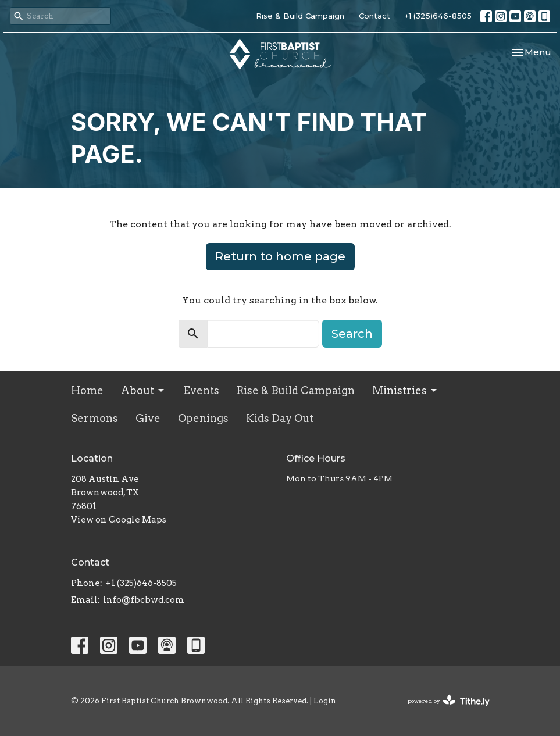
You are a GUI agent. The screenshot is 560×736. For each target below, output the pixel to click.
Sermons (94, 418)
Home (87, 390)
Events (201, 390)
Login (325, 701)
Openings (203, 418)
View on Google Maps (119, 520)
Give (148, 418)
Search (352, 334)
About (143, 390)
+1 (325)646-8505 (438, 16)
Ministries (405, 390)
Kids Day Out (280, 418)
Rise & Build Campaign (300, 16)
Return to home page (280, 256)
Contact (374, 16)
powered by (449, 701)
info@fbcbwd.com (144, 600)
